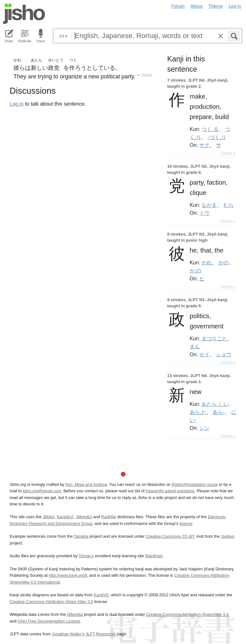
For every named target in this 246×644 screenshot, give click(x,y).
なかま (209, 205)
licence (186, 523)
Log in (235, 6)
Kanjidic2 (65, 517)
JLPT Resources (101, 634)
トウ (204, 213)
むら (229, 205)
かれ (207, 262)
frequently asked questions (170, 491)
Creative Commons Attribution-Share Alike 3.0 (51, 602)
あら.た (198, 412)
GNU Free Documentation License (49, 621)
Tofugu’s (86, 556)
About (197, 6)
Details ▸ (228, 153)
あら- (219, 412)
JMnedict (84, 517)
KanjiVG (101, 595)
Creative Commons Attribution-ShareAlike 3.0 (187, 614)
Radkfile (109, 517)
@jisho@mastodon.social (194, 484)
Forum (178, 6)
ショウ (224, 354)
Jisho (24, 14)
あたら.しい (215, 404)
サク (204, 145)
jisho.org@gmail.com (42, 491)
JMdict (49, 517)
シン (204, 428)
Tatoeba (146, 75)
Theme (216, 6)
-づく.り (217, 137)
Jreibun (228, 536)
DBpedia (75, 614)
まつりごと (214, 338)
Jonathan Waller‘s (68, 634)
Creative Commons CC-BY (170, 536)
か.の (195, 270)
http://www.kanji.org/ (67, 575)
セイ (204, 354)
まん (195, 346)
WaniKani (154, 556)
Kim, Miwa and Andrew (86, 484)
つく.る (210, 129)
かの (224, 262)
